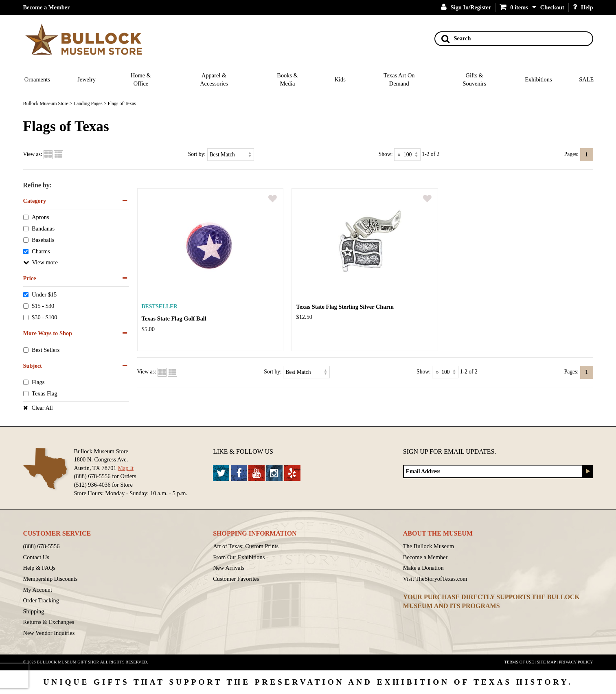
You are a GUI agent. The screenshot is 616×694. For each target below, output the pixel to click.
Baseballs (43, 240)
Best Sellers (46, 350)
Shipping (34, 611)
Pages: (572, 154)
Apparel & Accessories (214, 80)
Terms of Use (519, 662)
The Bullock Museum (429, 546)
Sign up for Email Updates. (450, 451)
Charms (41, 251)
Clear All (42, 408)
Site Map (547, 662)
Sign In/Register (466, 7)
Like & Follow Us (243, 451)
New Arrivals (229, 568)
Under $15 (44, 295)
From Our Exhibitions (239, 557)
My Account (38, 590)
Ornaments (37, 79)
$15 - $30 (43, 306)
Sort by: (197, 154)
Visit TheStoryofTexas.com (435, 579)
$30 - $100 (44, 318)
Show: (386, 154)
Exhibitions (538, 79)
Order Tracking (41, 600)
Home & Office (141, 80)
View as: (33, 154)
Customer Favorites (236, 579)
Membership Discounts (50, 579)
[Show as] (407, 155)
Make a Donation (423, 568)
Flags (38, 382)
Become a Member (47, 7)
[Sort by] (231, 155)
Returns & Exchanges (49, 622)
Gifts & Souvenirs (474, 80)
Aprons (40, 217)
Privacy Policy (576, 662)
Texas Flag (45, 394)
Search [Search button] (456, 39)
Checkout (552, 7)
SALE (586, 79)
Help (583, 7)
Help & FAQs (39, 568)
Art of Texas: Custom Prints (246, 546)
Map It (126, 468)
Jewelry (87, 79)
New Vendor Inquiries (49, 633)
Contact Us (36, 557)
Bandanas (43, 229)
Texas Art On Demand (399, 80)
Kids (340, 79)
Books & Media (287, 80)
